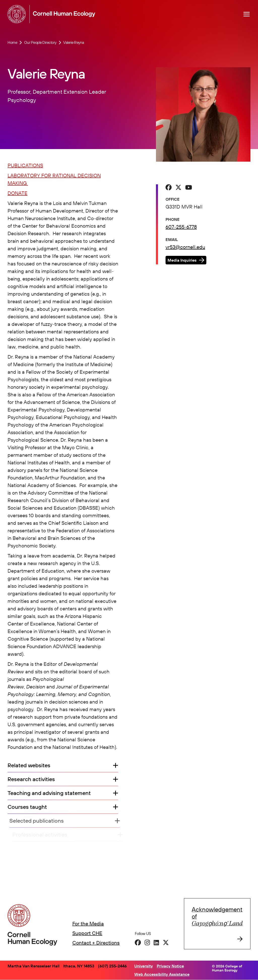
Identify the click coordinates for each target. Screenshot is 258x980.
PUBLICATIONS (25, 166)
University (144, 966)
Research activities (31, 780)
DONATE (18, 194)
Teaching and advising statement (49, 794)
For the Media (88, 923)
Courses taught (30, 807)
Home (12, 42)
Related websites (29, 766)
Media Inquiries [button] (182, 261)
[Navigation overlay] (247, 14)
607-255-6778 (181, 227)
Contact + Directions (96, 943)
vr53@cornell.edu (185, 247)
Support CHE (87, 933)
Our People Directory (40, 42)
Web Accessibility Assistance (162, 974)
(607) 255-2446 (112, 966)
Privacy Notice (170, 966)
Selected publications (40, 821)
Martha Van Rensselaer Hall (34, 966)
